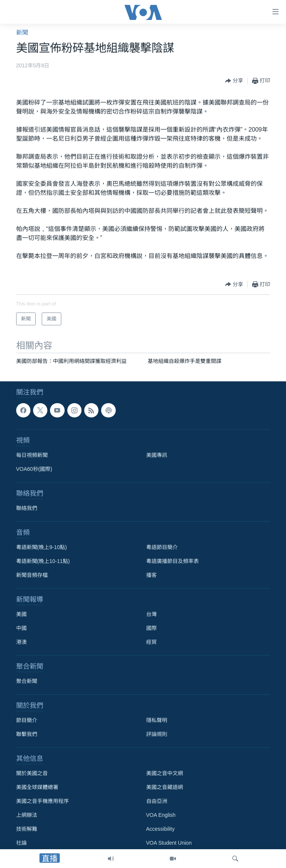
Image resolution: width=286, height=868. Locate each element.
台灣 (151, 614)
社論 (21, 843)
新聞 (22, 33)
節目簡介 (27, 720)
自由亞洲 (157, 801)
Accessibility (160, 829)
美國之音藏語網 (165, 787)
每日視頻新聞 (32, 455)
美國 (21, 614)
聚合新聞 (27, 681)
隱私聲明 (157, 720)
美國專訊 (157, 455)
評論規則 (157, 734)
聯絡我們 (27, 508)
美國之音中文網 (165, 773)
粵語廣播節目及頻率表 (173, 561)
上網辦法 (27, 815)
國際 (151, 628)
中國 (21, 628)
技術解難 (27, 829)
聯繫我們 (27, 734)
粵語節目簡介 (162, 547)
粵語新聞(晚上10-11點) (43, 561)
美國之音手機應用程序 (42, 801)
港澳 (21, 642)
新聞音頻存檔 (32, 575)
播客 (151, 575)
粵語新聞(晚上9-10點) (42, 547)
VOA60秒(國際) (34, 469)
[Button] (234, 81)
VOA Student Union (169, 843)
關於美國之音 (32, 773)
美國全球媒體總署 (37, 787)
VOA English (161, 815)
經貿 (151, 642)
